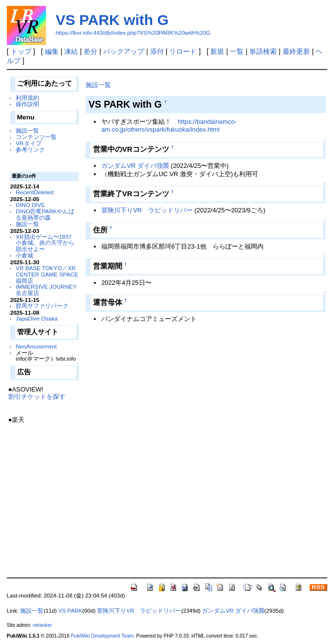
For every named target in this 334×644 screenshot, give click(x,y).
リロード (183, 51)
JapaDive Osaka (37, 318)
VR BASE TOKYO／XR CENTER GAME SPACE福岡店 (47, 274)
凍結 (71, 51)
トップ (21, 51)
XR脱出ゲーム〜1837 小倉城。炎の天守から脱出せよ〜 (45, 243)
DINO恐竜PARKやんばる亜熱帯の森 (45, 214)
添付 (157, 51)
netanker (42, 625)
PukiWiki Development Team (102, 636)
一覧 (237, 51)
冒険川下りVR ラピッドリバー (147, 210)
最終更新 (296, 51)
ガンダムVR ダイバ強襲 (135, 166)
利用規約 (27, 98)
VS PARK (70, 611)
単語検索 (263, 51)
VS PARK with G (112, 20)
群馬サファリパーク (42, 306)
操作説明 (27, 104)
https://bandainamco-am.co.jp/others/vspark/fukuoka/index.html (169, 126)
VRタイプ (28, 143)
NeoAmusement (36, 346)
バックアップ (124, 51)
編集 (52, 51)
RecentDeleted (34, 192)
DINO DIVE (30, 205)
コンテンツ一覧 (36, 137)
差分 (90, 51)
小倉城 (24, 255)
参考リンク (30, 149)
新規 (217, 51)
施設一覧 (27, 130)
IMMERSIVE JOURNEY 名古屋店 (46, 290)
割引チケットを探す (37, 397)
